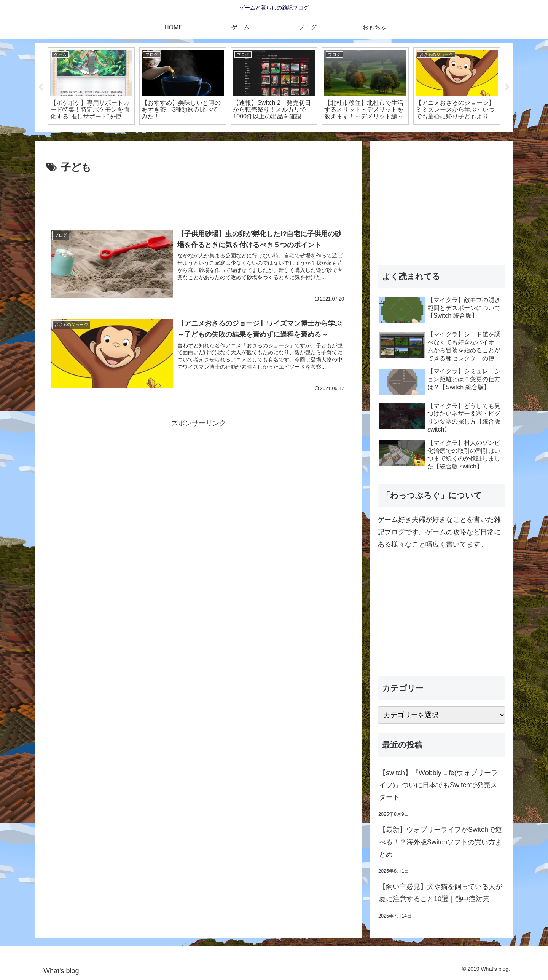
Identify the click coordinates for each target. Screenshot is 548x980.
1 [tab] (263, 137)
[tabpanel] (91, 86)
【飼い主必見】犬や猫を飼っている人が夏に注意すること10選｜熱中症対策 (441, 893)
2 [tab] (274, 137)
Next (507, 87)
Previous (41, 87)
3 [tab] (285, 137)
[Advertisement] (199, 197)
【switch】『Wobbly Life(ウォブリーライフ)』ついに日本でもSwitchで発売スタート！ (438, 785)
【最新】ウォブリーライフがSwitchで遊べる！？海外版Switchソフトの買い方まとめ (440, 842)
